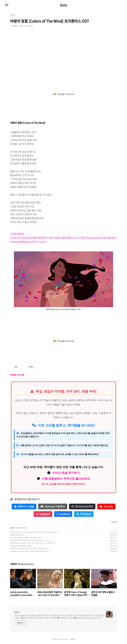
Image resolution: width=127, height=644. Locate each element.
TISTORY (64, 639)
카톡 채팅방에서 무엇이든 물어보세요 (66, 479)
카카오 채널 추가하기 (66, 473)
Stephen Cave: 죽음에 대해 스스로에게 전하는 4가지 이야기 (29, 551)
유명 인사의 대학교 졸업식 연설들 (20, 546)
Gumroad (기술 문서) (53, 506)
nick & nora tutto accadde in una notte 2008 (25, 538)
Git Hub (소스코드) (82, 506)
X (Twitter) (84, 514)
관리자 (73, 639)
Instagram (43, 514)
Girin (63, 5)
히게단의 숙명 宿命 (16, 535)
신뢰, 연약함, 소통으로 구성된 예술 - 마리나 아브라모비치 (28, 548)
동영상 (13, 528)
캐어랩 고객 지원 (17, 375)
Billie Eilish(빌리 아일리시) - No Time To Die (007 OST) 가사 (30, 540)
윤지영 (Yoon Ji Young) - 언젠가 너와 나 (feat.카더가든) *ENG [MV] (32, 543)
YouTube (106, 506)
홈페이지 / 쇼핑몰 (24, 506)
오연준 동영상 (17, 234)
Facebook (63, 514)
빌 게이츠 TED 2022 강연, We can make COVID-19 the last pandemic (33, 532)
